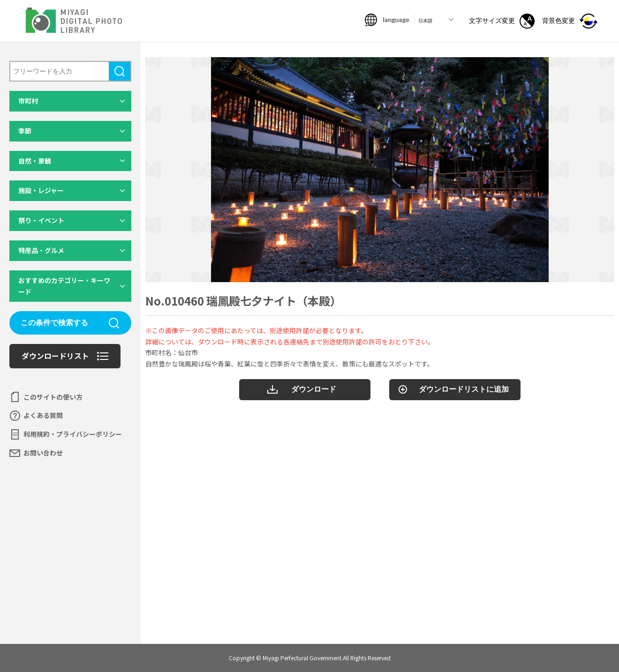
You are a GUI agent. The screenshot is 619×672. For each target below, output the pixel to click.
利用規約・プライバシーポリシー (73, 434)
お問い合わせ (43, 453)
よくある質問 (43, 415)
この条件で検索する (54, 323)
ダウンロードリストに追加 (464, 389)
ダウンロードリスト (55, 356)
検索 (120, 71)
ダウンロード (314, 389)
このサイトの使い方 (53, 397)
